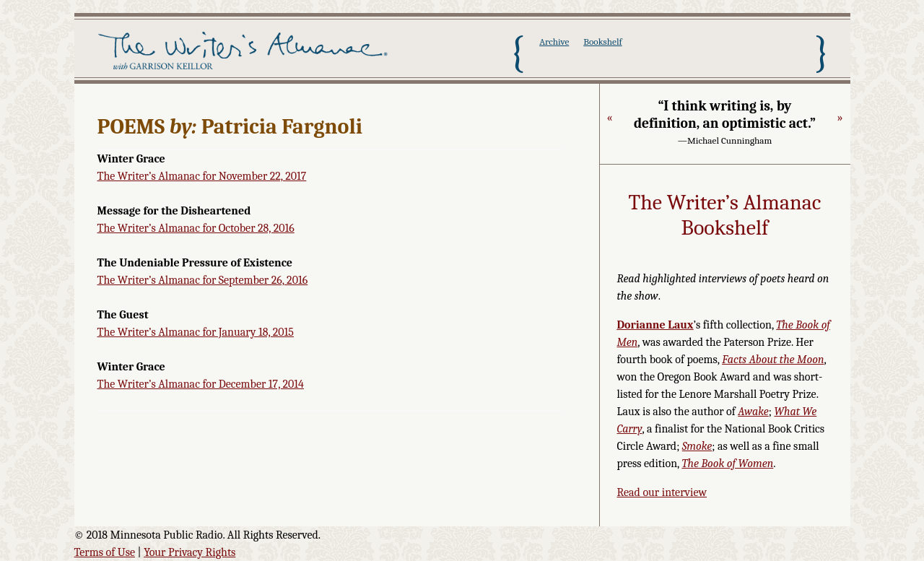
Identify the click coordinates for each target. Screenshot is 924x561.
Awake (753, 412)
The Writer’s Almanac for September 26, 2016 (203, 280)
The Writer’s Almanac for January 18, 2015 (196, 332)
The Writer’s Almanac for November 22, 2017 (202, 176)
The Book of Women (727, 464)
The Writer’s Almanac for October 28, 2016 (196, 228)
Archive (554, 42)
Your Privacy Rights (189, 552)
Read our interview (662, 492)
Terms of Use (105, 552)
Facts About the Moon (773, 360)
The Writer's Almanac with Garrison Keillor (246, 53)
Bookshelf (602, 42)
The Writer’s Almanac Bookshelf (725, 216)
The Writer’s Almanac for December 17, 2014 (201, 384)
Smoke (697, 446)
